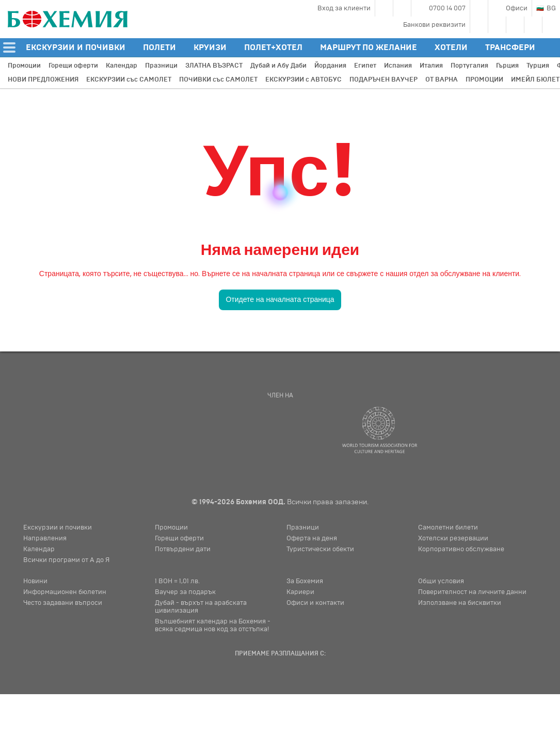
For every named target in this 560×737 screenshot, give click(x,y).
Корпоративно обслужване (461, 549)
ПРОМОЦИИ (484, 79)
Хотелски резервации (453, 538)
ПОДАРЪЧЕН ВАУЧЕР (383, 79)
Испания (398, 66)
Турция (538, 66)
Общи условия (441, 581)
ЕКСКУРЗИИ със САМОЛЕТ (129, 79)
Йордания (330, 66)
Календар (122, 66)
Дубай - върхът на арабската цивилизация (201, 607)
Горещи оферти (73, 66)
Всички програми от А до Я (66, 560)
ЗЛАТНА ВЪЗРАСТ (214, 66)
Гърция (507, 66)
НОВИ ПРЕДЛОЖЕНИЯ (43, 79)
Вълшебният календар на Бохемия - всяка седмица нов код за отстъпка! (213, 625)
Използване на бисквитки (460, 603)
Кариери (300, 592)
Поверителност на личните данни (472, 592)
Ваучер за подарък (185, 592)
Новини (35, 581)
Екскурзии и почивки (58, 527)
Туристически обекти (320, 549)
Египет (365, 66)
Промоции (24, 66)
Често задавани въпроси (63, 603)
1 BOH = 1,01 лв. (177, 581)
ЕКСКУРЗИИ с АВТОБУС (303, 79)
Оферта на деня (312, 538)
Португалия (469, 66)
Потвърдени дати (183, 549)
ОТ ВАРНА (442, 79)
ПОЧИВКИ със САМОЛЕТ (218, 79)
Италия (431, 66)
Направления (45, 538)
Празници (161, 66)
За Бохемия (305, 581)
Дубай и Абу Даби (278, 66)
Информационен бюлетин (65, 592)
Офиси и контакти (315, 603)
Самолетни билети (448, 527)
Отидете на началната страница (280, 299)
